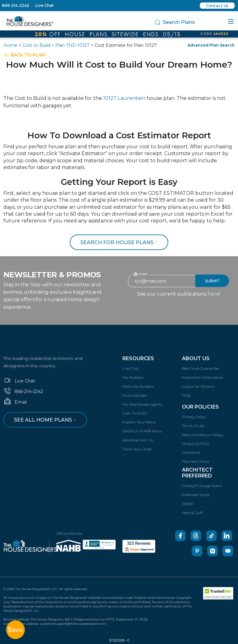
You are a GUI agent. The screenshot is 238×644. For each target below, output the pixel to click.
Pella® (187, 504)
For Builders (133, 377)
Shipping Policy (196, 443)
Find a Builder (135, 395)
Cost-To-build (134, 413)
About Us (196, 358)
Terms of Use (193, 426)
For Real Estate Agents (142, 404)
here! (214, 294)
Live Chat (44, 5)
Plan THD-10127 (72, 45)
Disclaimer (191, 452)
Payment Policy (196, 461)
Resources (138, 358)
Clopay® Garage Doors (202, 486)
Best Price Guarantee (200, 368)
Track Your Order (137, 449)
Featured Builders (138, 386)
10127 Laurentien (124, 98)
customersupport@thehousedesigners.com (73, 624)
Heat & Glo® (192, 513)
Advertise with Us (138, 440)
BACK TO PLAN (28, 55)
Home (10, 45)
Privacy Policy (194, 417)
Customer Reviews (198, 386)
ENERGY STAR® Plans (142, 431)
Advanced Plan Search (211, 45)
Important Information (203, 377)
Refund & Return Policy (203, 435)
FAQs (186, 395)
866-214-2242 (15, 5)
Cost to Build (36, 45)
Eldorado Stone (196, 495)
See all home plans (46, 420)
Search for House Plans (119, 242)
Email (15, 402)
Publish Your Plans (139, 422)
